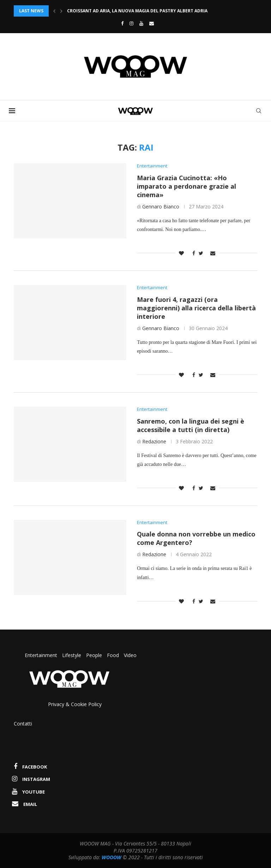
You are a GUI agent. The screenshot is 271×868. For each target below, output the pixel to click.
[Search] (259, 111)
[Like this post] (181, 253)
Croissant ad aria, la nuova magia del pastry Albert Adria (137, 11)
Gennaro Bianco (161, 207)
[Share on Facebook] (192, 253)
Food (113, 655)
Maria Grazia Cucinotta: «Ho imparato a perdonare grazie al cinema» (186, 186)
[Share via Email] (213, 253)
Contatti (23, 724)
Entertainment (42, 655)
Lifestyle (72, 655)
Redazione (154, 441)
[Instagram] (131, 23)
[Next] (61, 11)
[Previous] (54, 11)
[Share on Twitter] (201, 253)
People (94, 655)
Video (130, 655)
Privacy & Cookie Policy (75, 704)
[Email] (152, 23)
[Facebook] (121, 23)
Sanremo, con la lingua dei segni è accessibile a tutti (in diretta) (191, 425)
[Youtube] (141, 23)
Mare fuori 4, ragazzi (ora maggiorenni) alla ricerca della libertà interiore (196, 308)
